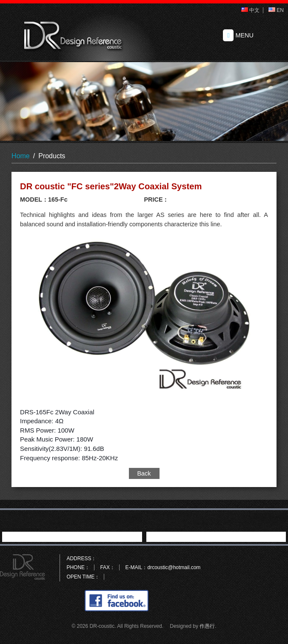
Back (144, 473)
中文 (250, 10)
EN (276, 10)
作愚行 (207, 626)
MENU (238, 35)
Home (21, 156)
